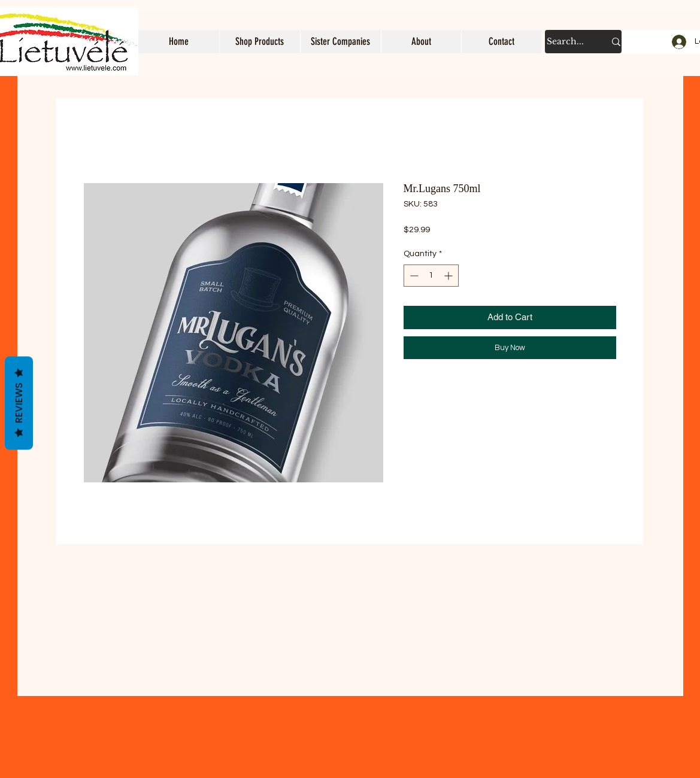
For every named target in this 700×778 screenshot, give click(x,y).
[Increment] (449, 276)
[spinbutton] (431, 276)
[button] (260, 42)
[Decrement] (413, 276)
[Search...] (567, 42)
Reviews (19, 403)
